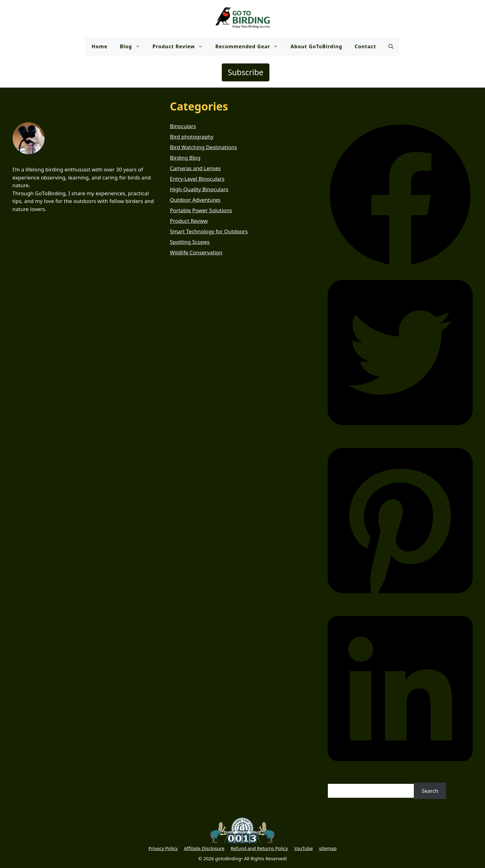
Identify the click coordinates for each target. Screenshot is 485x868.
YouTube (304, 848)
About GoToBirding (316, 46)
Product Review (181, 46)
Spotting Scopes (190, 242)
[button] (391, 46)
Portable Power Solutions (201, 210)
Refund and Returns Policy (259, 848)
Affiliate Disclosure (204, 848)
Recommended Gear (250, 46)
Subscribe (246, 72)
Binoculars (183, 126)
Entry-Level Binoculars (197, 179)
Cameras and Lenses (195, 168)
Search (430, 791)
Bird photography (192, 137)
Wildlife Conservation (196, 252)
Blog (133, 46)
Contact (365, 46)
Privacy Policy (163, 848)
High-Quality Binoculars (199, 189)
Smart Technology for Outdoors (209, 231)
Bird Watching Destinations (203, 147)
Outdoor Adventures (195, 200)
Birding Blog (185, 158)
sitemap (328, 848)
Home (99, 46)
